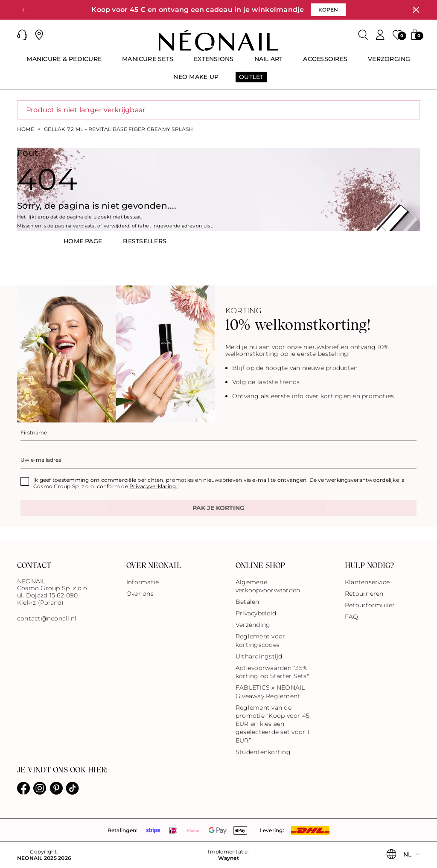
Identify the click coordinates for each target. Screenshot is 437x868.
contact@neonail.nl (47, 619)
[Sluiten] (416, 10)
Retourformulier (370, 605)
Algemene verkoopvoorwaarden (268, 586)
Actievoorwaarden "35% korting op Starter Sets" (272, 672)
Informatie (143, 582)
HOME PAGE (83, 241)
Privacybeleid (256, 613)
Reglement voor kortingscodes (260, 640)
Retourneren (364, 594)
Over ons (140, 594)
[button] (26, 10)
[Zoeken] (363, 35)
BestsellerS (145, 241)
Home (26, 129)
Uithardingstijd (259, 656)
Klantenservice (367, 582)
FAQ (352, 617)
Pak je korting (218, 508)
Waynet (228, 858)
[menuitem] (64, 63)
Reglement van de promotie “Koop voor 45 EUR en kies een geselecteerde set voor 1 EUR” (272, 724)
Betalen (248, 602)
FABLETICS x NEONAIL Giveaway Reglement (270, 692)
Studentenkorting (263, 752)
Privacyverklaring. (153, 486)
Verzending (253, 625)
